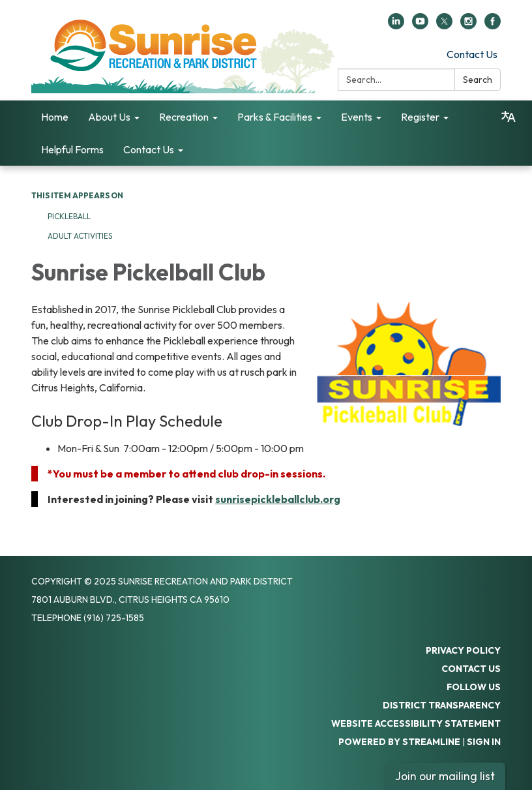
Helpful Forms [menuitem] (72, 149)
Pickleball (69, 216)
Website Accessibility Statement (416, 723)
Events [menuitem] (357, 117)
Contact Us (472, 54)
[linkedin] (396, 25)
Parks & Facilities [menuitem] (275, 117)
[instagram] (468, 25)
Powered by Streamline (399, 742)
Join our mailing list (445, 776)
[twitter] (444, 25)
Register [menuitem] (420, 117)
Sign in (484, 742)
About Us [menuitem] (109, 117)
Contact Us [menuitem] (149, 149)
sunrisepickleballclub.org (278, 499)
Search (478, 80)
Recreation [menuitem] (184, 117)
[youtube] (420, 25)
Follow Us (474, 687)
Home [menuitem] (55, 117)
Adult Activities (80, 236)
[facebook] (493, 25)
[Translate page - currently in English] (509, 117)
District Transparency (442, 705)
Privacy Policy (463, 650)
